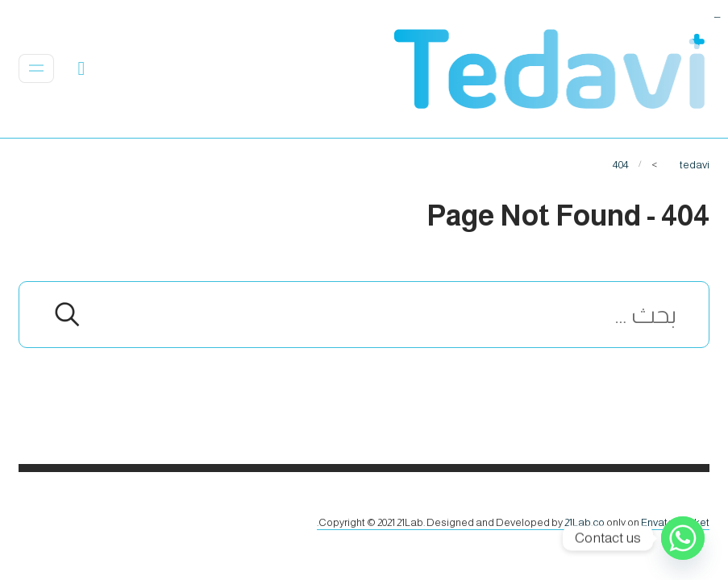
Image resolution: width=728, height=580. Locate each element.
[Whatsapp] (683, 538)
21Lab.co (584, 522)
